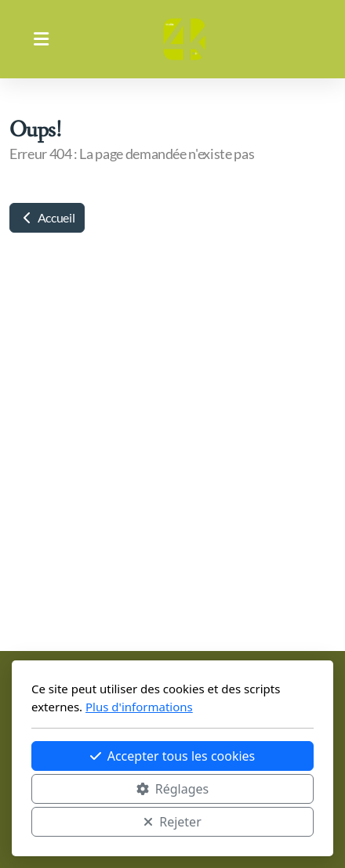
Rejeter (172, 822)
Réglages (172, 789)
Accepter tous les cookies (173, 756)
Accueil (47, 217)
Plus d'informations (139, 707)
